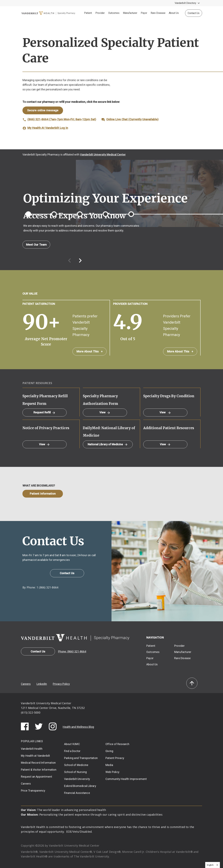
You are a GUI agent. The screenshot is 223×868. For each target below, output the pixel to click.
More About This (90, 351)
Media (109, 765)
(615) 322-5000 (31, 712)
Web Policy (112, 772)
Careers (26, 684)
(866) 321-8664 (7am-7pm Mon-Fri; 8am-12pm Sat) (62, 119)
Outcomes (114, 13)
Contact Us (194, 13)
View (105, 413)
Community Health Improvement (126, 779)
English (210, 865)
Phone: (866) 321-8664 (72, 651)
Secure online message (43, 110)
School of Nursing (75, 772)
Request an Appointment (36, 777)
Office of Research (117, 744)
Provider (100, 13)
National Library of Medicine (108, 445)
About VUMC (72, 744)
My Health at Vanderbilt (35, 756)
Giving (109, 751)
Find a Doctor (72, 751)
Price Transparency (33, 791)
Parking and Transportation (81, 758)
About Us (174, 13)
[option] (111, 229)
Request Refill (45, 413)
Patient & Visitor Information (39, 770)
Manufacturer (130, 13)
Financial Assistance (77, 793)
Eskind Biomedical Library (80, 786)
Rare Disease (158, 13)
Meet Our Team (36, 245)
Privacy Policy (61, 684)
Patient (88, 13)
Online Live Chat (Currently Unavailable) (132, 119)
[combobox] (213, 865)
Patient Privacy (115, 758)
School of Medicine (76, 765)
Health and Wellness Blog (78, 727)
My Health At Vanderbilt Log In (48, 128)
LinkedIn (42, 684)
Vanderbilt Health (32, 749)
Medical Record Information (38, 763)
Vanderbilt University (77, 779)
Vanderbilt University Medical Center (103, 155)
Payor (144, 13)
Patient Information (43, 494)
